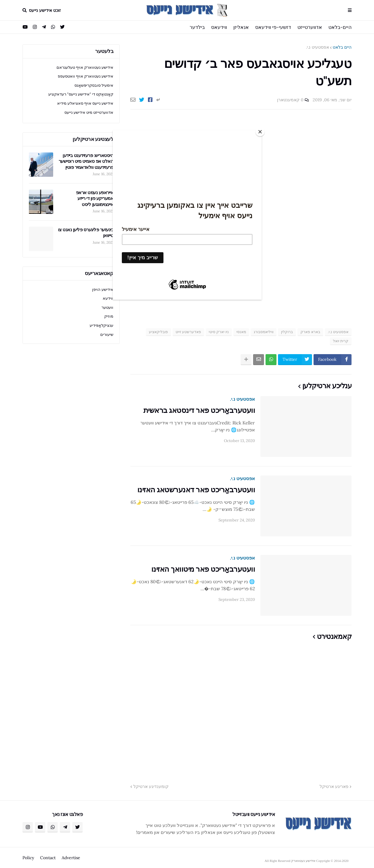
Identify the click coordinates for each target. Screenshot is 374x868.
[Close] (260, 132)
